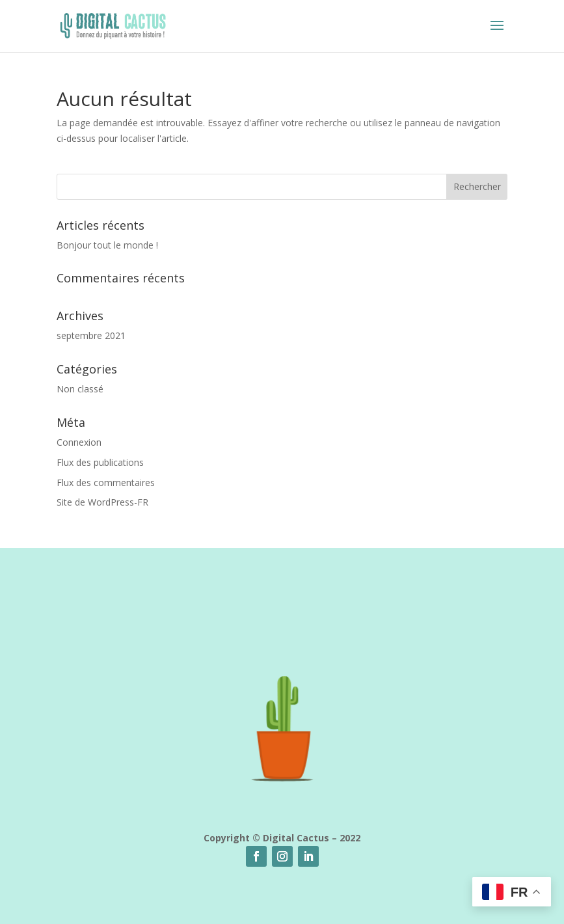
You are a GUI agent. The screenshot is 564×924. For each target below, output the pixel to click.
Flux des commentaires (106, 482)
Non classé (80, 389)
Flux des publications (100, 462)
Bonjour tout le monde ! (107, 245)
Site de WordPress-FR (102, 502)
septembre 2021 (91, 335)
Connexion (79, 442)
